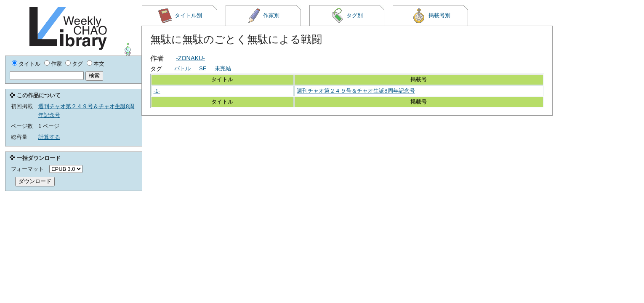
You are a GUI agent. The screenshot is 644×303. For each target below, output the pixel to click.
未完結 (223, 68)
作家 (56, 64)
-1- (157, 91)
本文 (99, 64)
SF (203, 68)
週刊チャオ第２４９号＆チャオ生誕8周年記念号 (356, 91)
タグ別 (347, 16)
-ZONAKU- (190, 58)
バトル (182, 68)
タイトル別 (180, 16)
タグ (77, 64)
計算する (49, 137)
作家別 (263, 16)
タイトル (29, 64)
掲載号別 (431, 16)
